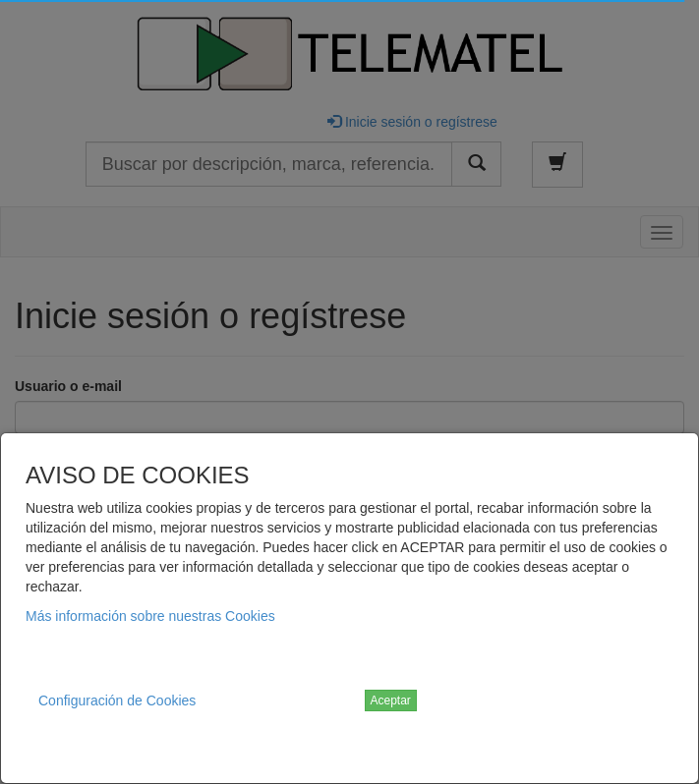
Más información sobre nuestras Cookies (150, 616)
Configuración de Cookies (117, 700)
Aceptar (391, 700)
